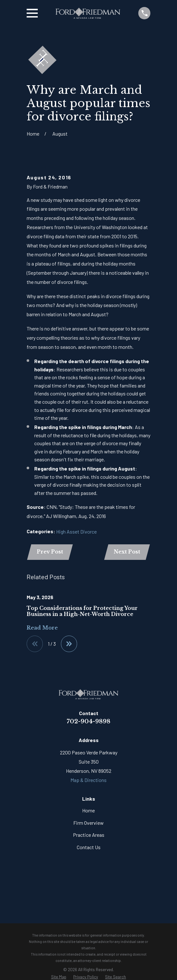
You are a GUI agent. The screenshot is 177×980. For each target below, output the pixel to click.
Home (88, 811)
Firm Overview (88, 823)
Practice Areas (89, 835)
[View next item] (69, 644)
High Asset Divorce (76, 532)
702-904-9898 (88, 722)
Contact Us (89, 847)
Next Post (127, 552)
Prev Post (50, 552)
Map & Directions (88, 780)
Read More (42, 628)
